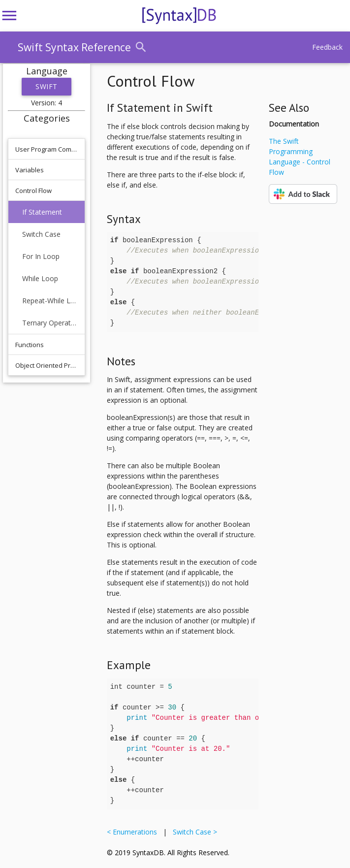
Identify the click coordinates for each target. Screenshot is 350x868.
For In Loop (41, 256)
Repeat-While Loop (50, 301)
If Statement (42, 212)
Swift (47, 86)
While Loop (40, 278)
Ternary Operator (50, 323)
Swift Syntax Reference (74, 47)
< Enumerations (134, 832)
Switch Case (41, 234)
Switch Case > (193, 832)
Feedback (327, 47)
